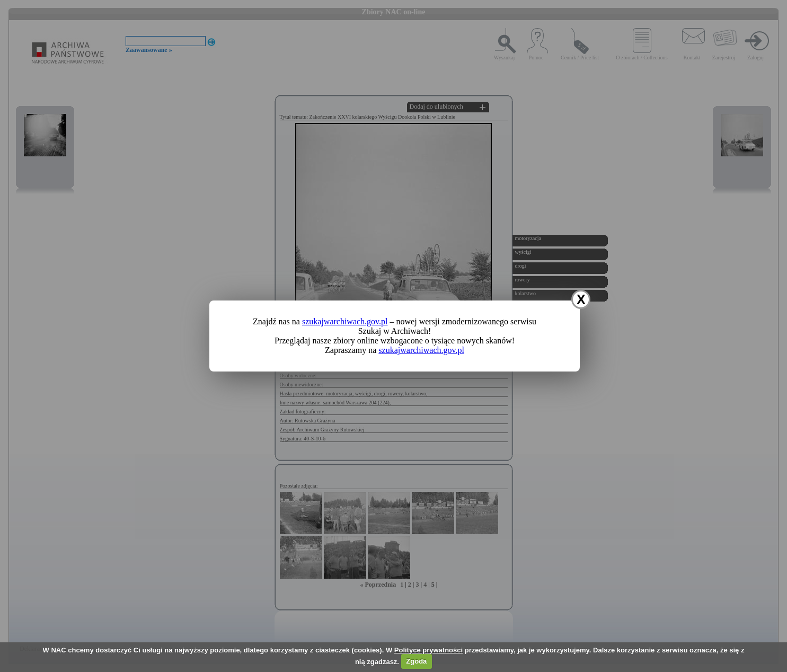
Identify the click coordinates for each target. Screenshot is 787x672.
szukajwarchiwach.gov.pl (345, 321)
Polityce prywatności (428, 650)
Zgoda (416, 661)
